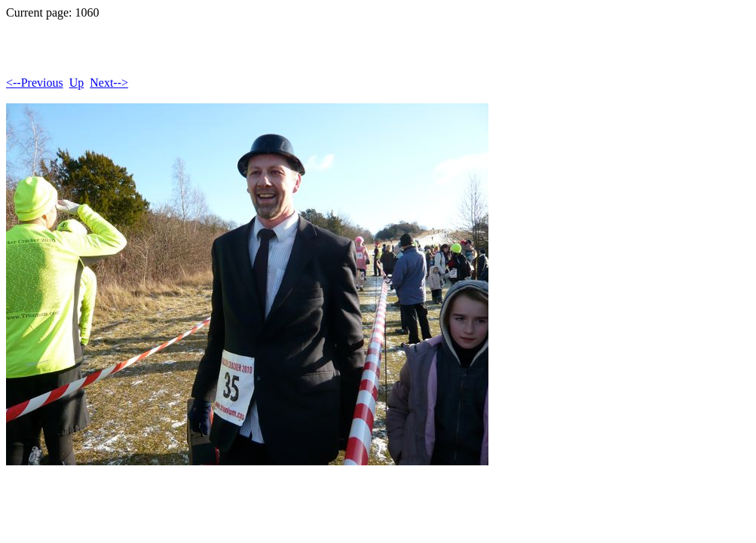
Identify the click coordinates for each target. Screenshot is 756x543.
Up (77, 83)
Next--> (109, 83)
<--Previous (35, 83)
